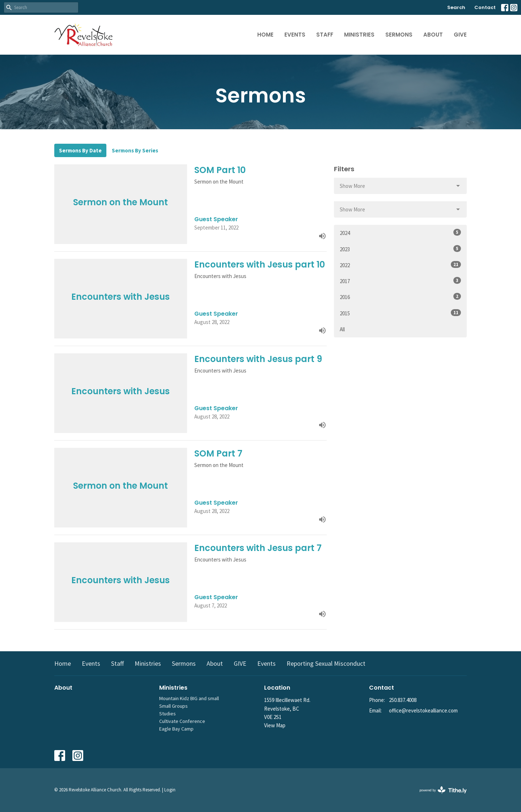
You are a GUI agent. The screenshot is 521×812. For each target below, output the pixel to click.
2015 (400, 313)
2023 (400, 249)
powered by (443, 790)
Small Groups (173, 706)
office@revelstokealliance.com (423, 710)
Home (265, 35)
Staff (325, 35)
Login (170, 790)
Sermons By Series (135, 150)
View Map (275, 725)
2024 (400, 233)
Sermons (399, 35)
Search (456, 7)
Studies (168, 714)
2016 (400, 297)
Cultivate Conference (182, 721)
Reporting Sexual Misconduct (326, 663)
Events (295, 35)
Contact (485, 7)
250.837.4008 (403, 700)
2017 (400, 281)
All (342, 329)
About (433, 35)
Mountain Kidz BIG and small (189, 698)
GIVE (460, 35)
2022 (400, 265)
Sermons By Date (80, 150)
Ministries (359, 35)
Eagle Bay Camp (176, 729)
